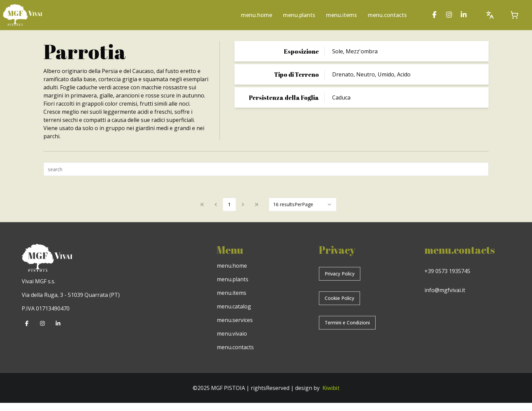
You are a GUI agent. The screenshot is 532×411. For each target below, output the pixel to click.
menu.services (235, 320)
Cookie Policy (339, 298)
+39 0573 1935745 (447, 271)
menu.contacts (387, 15)
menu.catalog (234, 306)
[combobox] (303, 204)
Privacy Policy (340, 274)
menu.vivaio (232, 334)
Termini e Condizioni (347, 323)
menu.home (256, 15)
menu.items (341, 15)
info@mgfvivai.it (445, 290)
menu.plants (299, 15)
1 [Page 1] (229, 204)
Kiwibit (331, 388)
